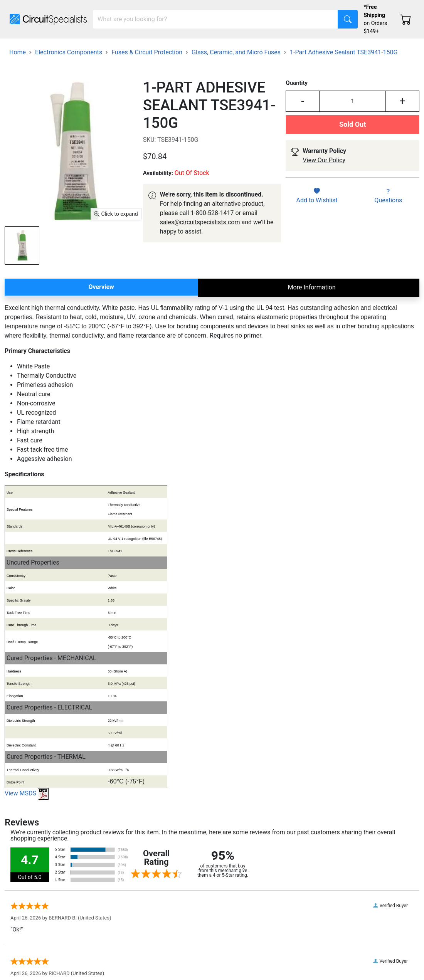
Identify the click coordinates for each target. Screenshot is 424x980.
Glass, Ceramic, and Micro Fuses (236, 52)
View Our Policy (324, 160)
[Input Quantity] (352, 101)
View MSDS (27, 793)
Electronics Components (69, 52)
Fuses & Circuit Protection (147, 52)
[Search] (215, 19)
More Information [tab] (312, 287)
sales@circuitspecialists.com (200, 222)
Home (18, 52)
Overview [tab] (101, 287)
